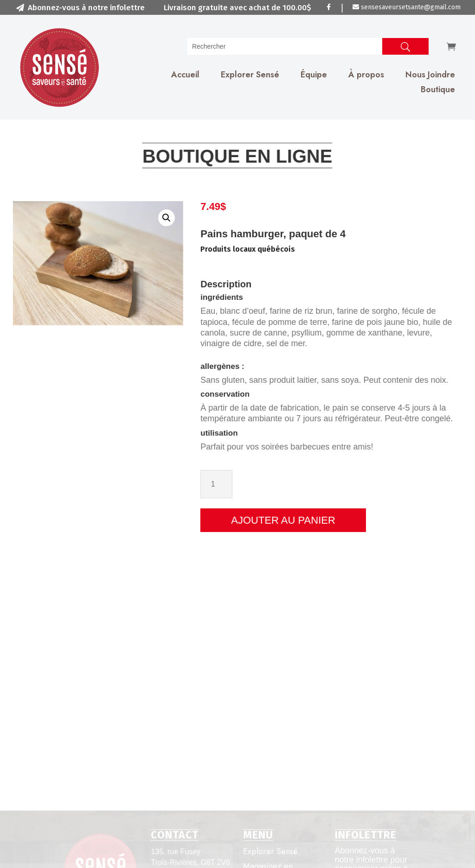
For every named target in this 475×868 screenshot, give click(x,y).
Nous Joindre (430, 75)
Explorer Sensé (250, 75)
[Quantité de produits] (269, 484)
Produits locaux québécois (301, 249)
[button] (133, 218)
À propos (366, 75)
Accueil (185, 75)
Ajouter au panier (336, 520)
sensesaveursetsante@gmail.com (407, 7)
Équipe (314, 75)
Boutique (438, 89)
